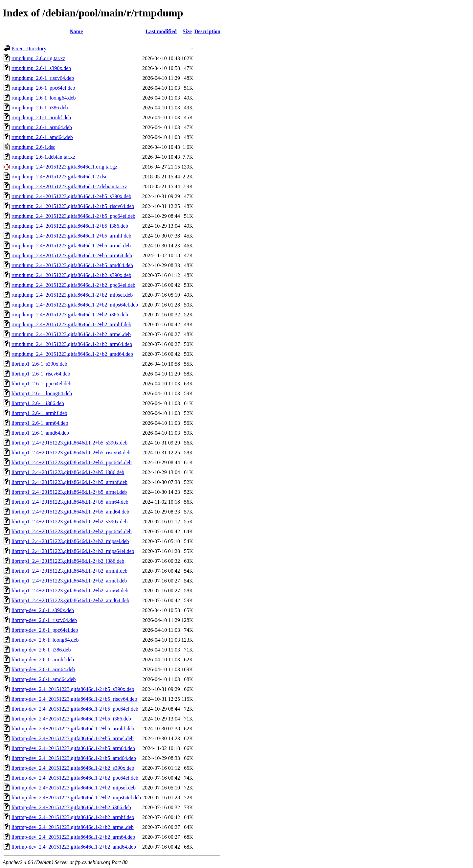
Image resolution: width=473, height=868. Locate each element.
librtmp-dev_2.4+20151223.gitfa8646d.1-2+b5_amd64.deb (74, 758)
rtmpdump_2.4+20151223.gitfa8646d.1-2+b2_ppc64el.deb (73, 285)
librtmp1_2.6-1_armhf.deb (39, 413)
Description (207, 31)
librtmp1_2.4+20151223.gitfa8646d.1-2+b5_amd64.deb (70, 512)
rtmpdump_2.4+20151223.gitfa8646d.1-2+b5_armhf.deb (71, 236)
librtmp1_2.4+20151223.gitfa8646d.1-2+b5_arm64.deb (70, 502)
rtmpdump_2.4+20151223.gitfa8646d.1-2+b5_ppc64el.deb (73, 216)
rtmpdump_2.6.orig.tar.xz (38, 58)
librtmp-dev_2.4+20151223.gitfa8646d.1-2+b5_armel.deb (73, 738)
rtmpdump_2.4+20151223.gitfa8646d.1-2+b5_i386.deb (70, 226)
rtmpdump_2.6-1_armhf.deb (41, 117)
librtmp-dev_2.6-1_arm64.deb (43, 669)
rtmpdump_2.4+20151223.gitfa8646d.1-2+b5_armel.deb (71, 246)
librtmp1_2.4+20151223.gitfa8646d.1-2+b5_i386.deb (68, 472)
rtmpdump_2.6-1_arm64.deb (42, 127)
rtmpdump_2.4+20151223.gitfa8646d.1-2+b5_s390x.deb (71, 196)
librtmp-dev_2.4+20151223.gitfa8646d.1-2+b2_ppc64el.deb (75, 778)
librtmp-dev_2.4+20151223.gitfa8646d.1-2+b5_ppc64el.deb (75, 709)
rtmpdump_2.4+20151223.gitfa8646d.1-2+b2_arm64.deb (72, 344)
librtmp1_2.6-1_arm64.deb (40, 423)
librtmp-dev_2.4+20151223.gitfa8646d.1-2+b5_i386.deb (71, 719)
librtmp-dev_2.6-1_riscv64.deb (44, 620)
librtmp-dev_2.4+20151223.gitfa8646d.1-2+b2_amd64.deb (74, 847)
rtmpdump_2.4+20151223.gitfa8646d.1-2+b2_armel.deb (71, 334)
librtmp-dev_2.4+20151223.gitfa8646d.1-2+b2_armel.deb (73, 827)
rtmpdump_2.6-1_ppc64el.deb (43, 88)
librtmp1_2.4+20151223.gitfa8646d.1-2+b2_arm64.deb (70, 591)
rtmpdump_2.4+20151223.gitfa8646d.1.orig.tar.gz (64, 167)
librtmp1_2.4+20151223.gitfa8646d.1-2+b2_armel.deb (69, 581)
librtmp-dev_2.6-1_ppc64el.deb (45, 630)
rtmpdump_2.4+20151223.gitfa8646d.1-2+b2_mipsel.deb (72, 295)
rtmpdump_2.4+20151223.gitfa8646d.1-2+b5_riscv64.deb (73, 206)
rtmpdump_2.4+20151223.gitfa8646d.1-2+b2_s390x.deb (71, 275)
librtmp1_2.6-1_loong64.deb (42, 393)
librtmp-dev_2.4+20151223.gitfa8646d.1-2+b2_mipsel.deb (74, 788)
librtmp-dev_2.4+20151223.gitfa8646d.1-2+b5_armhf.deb (73, 729)
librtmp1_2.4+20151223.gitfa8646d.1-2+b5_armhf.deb (69, 482)
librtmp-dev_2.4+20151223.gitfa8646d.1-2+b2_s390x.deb (73, 768)
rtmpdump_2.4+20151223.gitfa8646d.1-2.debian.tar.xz (69, 186)
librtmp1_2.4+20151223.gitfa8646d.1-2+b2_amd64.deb (70, 600)
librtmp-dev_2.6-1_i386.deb (41, 650)
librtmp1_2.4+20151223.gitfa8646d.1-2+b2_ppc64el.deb (72, 531)
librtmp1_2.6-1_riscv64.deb (41, 374)
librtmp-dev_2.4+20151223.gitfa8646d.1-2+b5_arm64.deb (73, 748)
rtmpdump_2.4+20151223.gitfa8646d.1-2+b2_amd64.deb (72, 354)
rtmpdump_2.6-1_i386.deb (40, 108)
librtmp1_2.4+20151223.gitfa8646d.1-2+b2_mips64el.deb (73, 551)
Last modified (161, 31)
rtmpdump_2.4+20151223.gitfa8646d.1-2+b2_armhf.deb (71, 324)
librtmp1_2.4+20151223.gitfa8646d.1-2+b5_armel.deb (69, 492)
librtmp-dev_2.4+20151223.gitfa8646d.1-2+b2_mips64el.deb (76, 798)
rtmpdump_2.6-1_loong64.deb (44, 98)
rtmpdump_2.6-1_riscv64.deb (43, 78)
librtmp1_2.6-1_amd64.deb (40, 433)
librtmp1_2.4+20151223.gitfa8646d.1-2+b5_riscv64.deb (71, 453)
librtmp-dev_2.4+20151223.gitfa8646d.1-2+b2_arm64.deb (73, 837)
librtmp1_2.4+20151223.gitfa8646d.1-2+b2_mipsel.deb (70, 541)
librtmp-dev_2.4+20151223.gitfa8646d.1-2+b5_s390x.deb (73, 689)
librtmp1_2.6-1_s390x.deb (39, 364)
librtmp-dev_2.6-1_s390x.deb (43, 610)
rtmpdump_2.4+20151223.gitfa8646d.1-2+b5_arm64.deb (72, 255)
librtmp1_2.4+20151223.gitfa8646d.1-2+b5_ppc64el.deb (72, 462)
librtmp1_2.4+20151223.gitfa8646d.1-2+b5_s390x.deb (69, 443)
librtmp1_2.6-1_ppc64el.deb (41, 384)
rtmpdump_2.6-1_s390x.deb (41, 68)
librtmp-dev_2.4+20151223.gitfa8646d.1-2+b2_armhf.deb (73, 817)
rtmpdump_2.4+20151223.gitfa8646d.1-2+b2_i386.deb (70, 315)
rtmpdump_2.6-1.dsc (33, 147)
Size (187, 31)
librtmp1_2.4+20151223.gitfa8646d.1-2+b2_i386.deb (68, 561)
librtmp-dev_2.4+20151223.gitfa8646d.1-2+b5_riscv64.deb (74, 699)
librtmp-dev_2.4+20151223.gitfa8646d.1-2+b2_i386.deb (71, 807)
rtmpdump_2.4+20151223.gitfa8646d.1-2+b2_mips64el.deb (75, 305)
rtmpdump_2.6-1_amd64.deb (42, 137)
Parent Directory (29, 48)
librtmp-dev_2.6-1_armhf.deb (43, 660)
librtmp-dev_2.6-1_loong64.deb (45, 640)
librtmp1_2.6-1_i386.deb (38, 403)
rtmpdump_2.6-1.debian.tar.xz (43, 157)
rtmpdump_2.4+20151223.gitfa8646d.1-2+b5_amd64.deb (72, 265)
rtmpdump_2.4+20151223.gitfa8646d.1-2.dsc (59, 177)
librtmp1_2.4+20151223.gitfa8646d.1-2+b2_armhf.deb (69, 571)
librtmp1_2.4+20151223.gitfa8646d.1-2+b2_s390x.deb (69, 522)
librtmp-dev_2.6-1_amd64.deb (44, 679)
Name (76, 31)
